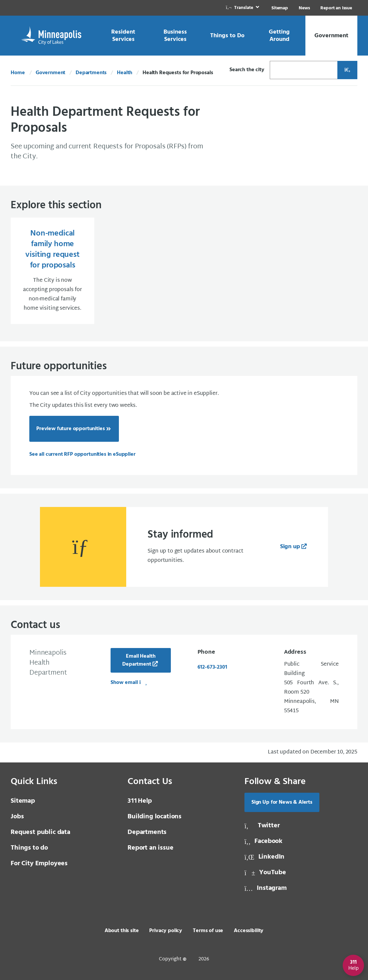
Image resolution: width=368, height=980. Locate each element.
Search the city (247, 70)
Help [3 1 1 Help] (140, 801)
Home (18, 73)
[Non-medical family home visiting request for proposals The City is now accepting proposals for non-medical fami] (52, 271)
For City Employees (39, 864)
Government (50, 73)
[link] (243, 8)
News (304, 8)
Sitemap (280, 8)
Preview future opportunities (71, 429)
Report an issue (151, 848)
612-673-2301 (212, 667)
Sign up (290, 547)
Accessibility (249, 931)
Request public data (40, 832)
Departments (91, 73)
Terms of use (208, 931)
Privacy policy (166, 931)
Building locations (155, 817)
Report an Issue (336, 8)
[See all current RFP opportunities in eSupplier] (82, 454)
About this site (122, 931)
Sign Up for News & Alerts (282, 802)
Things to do (29, 848)
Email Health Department (139, 660)
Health (125, 73)
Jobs (17, 817)
